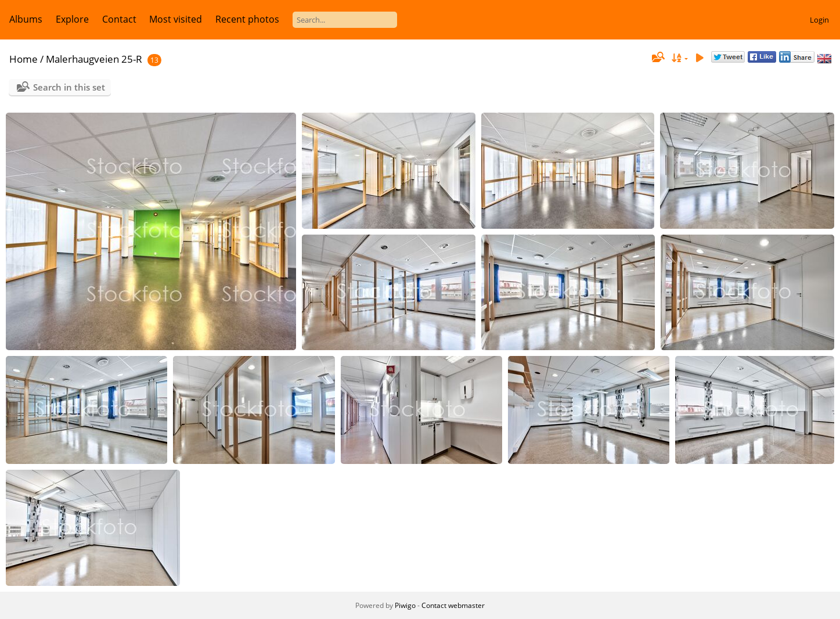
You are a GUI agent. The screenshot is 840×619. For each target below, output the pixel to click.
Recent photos (247, 19)
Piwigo (405, 605)
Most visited (176, 19)
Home (24, 59)
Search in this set (69, 87)
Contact (119, 19)
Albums (26, 19)
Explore (72, 19)
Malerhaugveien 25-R (94, 59)
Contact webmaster (453, 605)
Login (819, 20)
